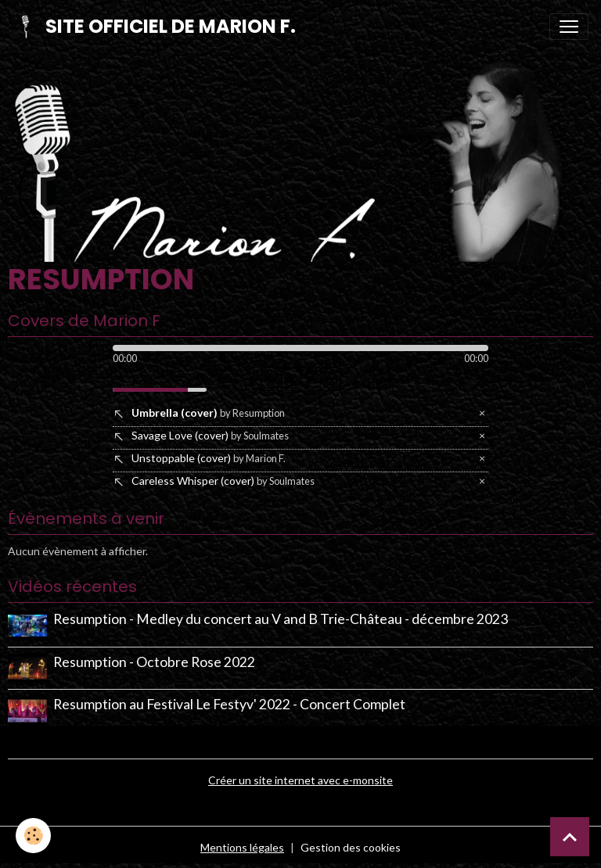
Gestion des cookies (351, 847)
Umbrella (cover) (208, 412)
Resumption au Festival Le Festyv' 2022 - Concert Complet (229, 704)
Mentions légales (242, 847)
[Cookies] (33, 836)
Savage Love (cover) (210, 435)
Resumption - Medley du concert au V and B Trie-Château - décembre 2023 (281, 619)
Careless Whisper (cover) (223, 481)
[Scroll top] (570, 837)
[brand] (154, 27)
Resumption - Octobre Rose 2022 (154, 662)
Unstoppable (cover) (209, 458)
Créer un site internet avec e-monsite (300, 780)
